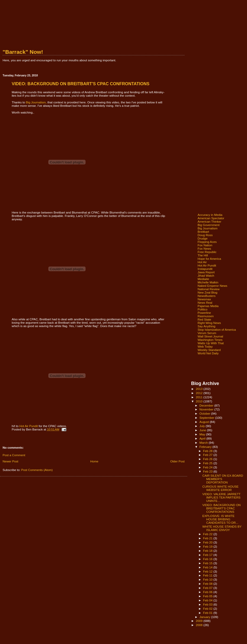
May (203, 434)
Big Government (209, 225)
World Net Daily (208, 353)
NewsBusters (207, 296)
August (205, 422)
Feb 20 (208, 542)
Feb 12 (208, 571)
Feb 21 (208, 538)
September (207, 418)
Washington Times (210, 340)
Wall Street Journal (210, 336)
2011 (200, 397)
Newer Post (10, 461)
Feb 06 (208, 592)
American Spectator (211, 218)
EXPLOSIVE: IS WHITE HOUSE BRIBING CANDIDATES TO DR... (220, 519)
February (206, 447)
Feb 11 (208, 575)
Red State (204, 319)
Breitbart (203, 232)
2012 (200, 393)
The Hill (203, 255)
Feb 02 (208, 609)
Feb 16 (208, 559)
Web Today (205, 346)
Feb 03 (208, 604)
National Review (209, 289)
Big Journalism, (36, 102)
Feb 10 (208, 579)
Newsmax (204, 299)
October (205, 413)
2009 (200, 621)
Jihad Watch (206, 275)
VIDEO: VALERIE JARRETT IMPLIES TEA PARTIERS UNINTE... (221, 497)
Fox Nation (205, 245)
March (204, 443)
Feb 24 (208, 467)
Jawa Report (206, 272)
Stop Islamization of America (217, 330)
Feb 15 (208, 563)
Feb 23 (208, 471)
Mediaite (203, 279)
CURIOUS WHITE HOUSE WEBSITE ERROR (220, 488)
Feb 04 (208, 600)
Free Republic (207, 252)
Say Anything (206, 326)
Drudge (203, 238)
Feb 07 (208, 588)
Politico (203, 309)
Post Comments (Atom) (37, 470)
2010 (200, 401)
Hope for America (209, 259)
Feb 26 (208, 459)
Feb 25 (208, 463)
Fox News (204, 248)
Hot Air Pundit (28, 426)
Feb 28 (208, 451)
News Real (205, 303)
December (207, 405)
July (203, 426)
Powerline (204, 313)
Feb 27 (208, 455)
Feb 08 (208, 584)
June (203, 430)
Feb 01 (208, 613)
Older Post (177, 461)
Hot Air (202, 262)
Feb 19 (208, 546)
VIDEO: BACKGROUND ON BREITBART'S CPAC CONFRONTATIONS (221, 508)
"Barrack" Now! (23, 52)
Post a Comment (14, 455)
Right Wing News (209, 323)
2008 (200, 625)
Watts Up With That (211, 343)
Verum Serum (207, 333)
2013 (200, 389)
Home (94, 461)
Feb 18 (208, 551)
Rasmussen (206, 316)
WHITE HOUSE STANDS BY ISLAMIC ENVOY (222, 528)
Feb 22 (208, 534)
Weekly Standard (209, 350)
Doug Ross (205, 235)
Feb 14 (208, 567)
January (205, 617)
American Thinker (209, 221)
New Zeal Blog (207, 292)
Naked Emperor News (212, 286)
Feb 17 (208, 555)
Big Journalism (208, 228)
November (207, 409)
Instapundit (205, 269)
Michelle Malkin (208, 282)
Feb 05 (208, 596)
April (203, 438)
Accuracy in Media (210, 215)
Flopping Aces (207, 242)
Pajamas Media (208, 306)
